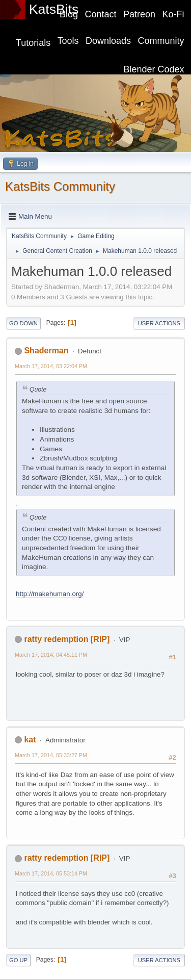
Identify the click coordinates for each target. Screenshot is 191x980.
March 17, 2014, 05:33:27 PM (51, 755)
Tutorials (33, 43)
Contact (101, 14)
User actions (159, 323)
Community (161, 41)
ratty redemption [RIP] (67, 639)
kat (30, 740)
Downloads (108, 41)
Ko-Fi (173, 14)
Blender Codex (154, 69)
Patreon (139, 14)
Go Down (23, 323)
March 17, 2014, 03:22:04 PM (51, 366)
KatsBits (54, 9)
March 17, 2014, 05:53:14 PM (51, 873)
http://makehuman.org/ (50, 594)
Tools (68, 41)
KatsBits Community (60, 186)
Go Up (18, 960)
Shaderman (46, 351)
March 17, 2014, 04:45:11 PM (51, 655)
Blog (69, 14)
